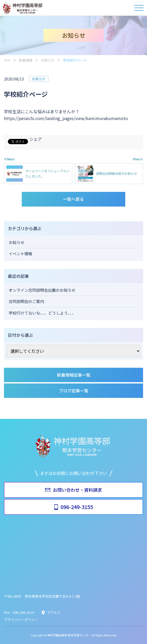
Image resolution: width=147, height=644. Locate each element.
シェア (36, 139)
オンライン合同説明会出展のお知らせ (42, 290)
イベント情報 (20, 254)
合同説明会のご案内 (26, 301)
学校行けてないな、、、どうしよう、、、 (42, 313)
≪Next (9, 159)
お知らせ (39, 79)
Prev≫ (138, 159)
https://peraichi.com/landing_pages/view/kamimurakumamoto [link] (66, 118)
